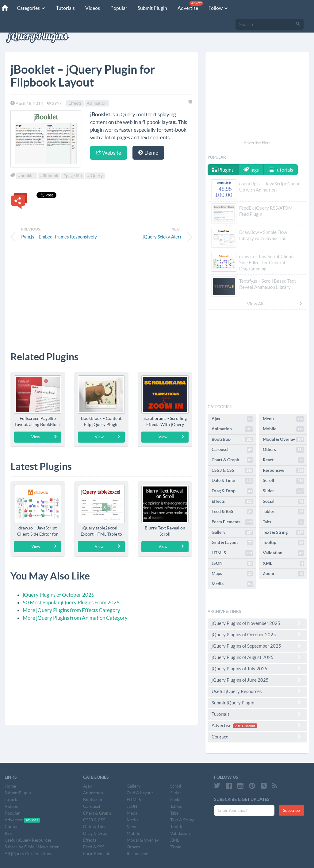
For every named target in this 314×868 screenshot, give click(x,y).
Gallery (232, 533)
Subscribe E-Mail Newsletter (32, 847)
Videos (93, 8)
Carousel (232, 450)
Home (10, 786)
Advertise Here (257, 143)
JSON (232, 564)
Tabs (283, 522)
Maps (232, 574)
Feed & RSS (232, 512)
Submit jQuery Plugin (257, 703)
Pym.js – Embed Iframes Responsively (59, 237)
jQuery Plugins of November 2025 (257, 623)
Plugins (223, 170)
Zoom (283, 574)
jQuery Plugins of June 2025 (257, 680)
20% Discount (245, 726)
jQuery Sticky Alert (162, 237)
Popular (119, 8)
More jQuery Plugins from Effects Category (71, 610)
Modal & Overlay (283, 440)
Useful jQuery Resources (257, 691)
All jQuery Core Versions (28, 854)
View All (275, 304)
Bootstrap (232, 440)
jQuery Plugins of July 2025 (257, 668)
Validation (283, 553)
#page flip (73, 176)
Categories (31, 8)
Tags (251, 170)
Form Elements (232, 522)
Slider (283, 491)
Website (109, 153)
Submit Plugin (152, 8)
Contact (257, 737)
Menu (283, 419)
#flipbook (49, 176)
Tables (283, 512)
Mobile (283, 429)
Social (283, 502)
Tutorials (65, 8)
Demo (148, 153)
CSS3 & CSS (232, 471)
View (44, 437)
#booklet (27, 176)
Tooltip (283, 543)
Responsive (283, 471)
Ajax (232, 419)
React (283, 460)
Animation (97, 103)
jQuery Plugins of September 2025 (257, 646)
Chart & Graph (232, 460)
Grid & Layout (232, 543)
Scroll (283, 481)
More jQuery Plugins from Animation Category (75, 618)
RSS (8, 833)
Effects (75, 103)
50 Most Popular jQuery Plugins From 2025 (71, 602)
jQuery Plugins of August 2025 (257, 657)
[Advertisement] (101, 295)
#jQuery (95, 176)
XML (283, 564)
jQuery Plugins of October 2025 (59, 595)
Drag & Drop (232, 491)
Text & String (283, 533)
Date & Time (232, 481)
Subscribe (291, 810)
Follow (218, 8)
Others (283, 450)
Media (232, 584)
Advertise (190, 6)
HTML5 (232, 553)
